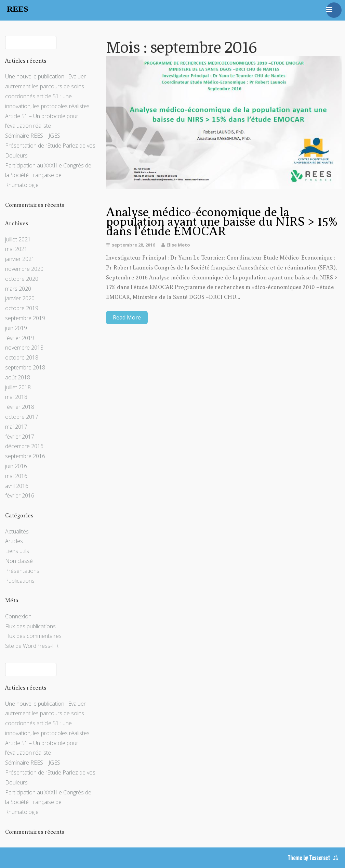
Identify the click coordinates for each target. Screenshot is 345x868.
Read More (127, 317)
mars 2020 (18, 289)
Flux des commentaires (33, 636)
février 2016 (20, 495)
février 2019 (20, 338)
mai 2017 (16, 427)
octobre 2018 (22, 357)
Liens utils (17, 551)
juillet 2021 (18, 239)
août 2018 (18, 377)
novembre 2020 (24, 269)
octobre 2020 (22, 279)
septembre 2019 (25, 318)
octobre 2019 (22, 308)
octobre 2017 (22, 417)
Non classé (19, 561)
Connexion (18, 616)
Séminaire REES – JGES (33, 136)
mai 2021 (16, 249)
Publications (20, 581)
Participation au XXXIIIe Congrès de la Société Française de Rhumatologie (48, 175)
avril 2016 (17, 486)
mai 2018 (16, 397)
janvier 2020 (20, 298)
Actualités (17, 531)
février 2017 (20, 437)
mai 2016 (16, 476)
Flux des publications (30, 626)
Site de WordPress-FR (32, 646)
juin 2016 (16, 466)
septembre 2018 (25, 367)
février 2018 (20, 407)
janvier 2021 (20, 259)
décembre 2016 (24, 446)
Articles (14, 541)
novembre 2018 (24, 348)
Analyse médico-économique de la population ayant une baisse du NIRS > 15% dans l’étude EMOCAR (222, 222)
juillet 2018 (18, 387)
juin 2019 (16, 328)
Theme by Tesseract (309, 858)
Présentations (22, 571)
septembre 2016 (25, 456)
